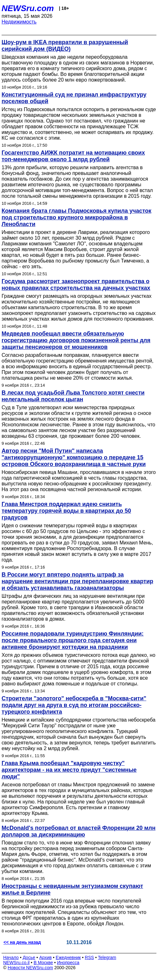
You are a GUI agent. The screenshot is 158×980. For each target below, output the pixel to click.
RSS (89, 957)
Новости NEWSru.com (30, 968)
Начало (11, 957)
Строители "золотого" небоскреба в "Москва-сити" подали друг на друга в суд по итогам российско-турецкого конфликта (74, 705)
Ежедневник (68, 957)
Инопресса (68, 963)
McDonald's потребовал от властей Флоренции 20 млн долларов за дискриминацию (79, 831)
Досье (29, 957)
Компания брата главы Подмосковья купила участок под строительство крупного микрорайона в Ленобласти (76, 217)
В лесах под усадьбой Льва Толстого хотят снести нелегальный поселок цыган (73, 396)
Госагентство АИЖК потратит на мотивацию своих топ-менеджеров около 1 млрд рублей (73, 156)
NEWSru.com (28, 8)
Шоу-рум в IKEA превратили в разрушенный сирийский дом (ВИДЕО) (65, 46)
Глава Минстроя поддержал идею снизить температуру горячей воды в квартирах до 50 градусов (66, 511)
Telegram (107, 957)
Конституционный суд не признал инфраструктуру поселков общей (74, 98)
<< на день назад (22, 942)
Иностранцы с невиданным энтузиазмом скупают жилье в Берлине (72, 889)
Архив (46, 957)
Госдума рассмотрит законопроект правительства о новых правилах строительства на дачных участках (76, 285)
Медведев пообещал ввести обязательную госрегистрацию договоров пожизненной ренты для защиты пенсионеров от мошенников (76, 340)
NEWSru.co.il (16, 963)
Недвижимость (19, 22)
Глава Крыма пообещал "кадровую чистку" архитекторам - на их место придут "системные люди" (69, 770)
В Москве (43, 963)
